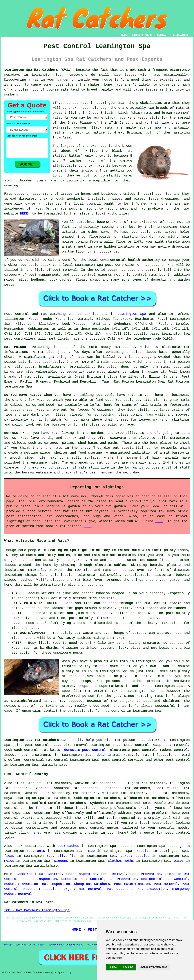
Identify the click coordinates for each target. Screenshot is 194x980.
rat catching (53, 314)
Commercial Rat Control (39, 874)
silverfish (67, 856)
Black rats (102, 128)
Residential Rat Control (164, 879)
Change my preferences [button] (153, 967)
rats (156, 75)
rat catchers (132, 270)
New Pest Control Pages (30, 945)
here (35, 833)
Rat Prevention (123, 879)
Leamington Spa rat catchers (32, 740)
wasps (179, 861)
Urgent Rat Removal (83, 889)
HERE (24, 214)
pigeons (61, 861)
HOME (124, 35)
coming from (87, 242)
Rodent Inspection (40, 879)
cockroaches (68, 846)
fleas (9, 856)
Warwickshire (54, 765)
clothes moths (121, 861)
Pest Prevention (146, 874)
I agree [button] (113, 967)
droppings (181, 247)
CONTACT (163, 35)
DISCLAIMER (180, 35)
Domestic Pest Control (83, 879)
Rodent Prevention (21, 884)
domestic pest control (85, 750)
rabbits (144, 851)
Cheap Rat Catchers (92, 884)
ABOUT (149, 35)
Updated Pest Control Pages (66, 945)
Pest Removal (114, 874)
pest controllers (20, 339)
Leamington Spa (132, 314)
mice (91, 851)
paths (113, 443)
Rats (8, 194)
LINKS (136, 35)
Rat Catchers (120, 889)
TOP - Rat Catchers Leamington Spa (37, 910)
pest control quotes (99, 828)
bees (124, 846)
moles (9, 861)
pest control (178, 760)
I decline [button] (128, 967)
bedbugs (177, 846)
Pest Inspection (81, 874)
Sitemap (7, 945)
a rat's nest (74, 247)
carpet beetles (135, 856)
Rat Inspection (56, 884)
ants (41, 851)
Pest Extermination (132, 884)
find (18, 783)
